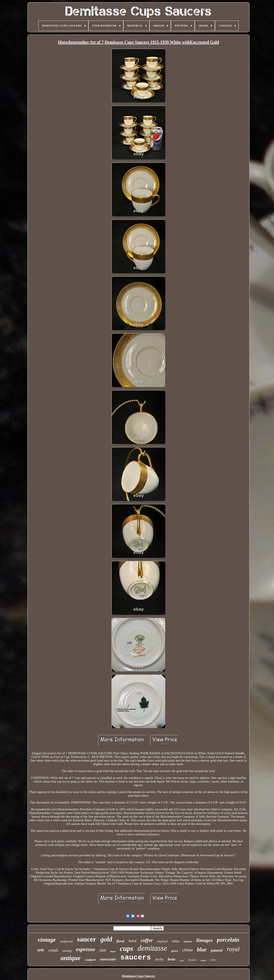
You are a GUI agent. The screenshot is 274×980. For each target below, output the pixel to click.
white (176, 941)
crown (203, 960)
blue (202, 950)
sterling (67, 951)
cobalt (53, 950)
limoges (204, 940)
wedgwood (66, 941)
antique (71, 958)
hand (133, 941)
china (187, 950)
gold (106, 939)
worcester (108, 959)
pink (182, 960)
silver (213, 960)
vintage (47, 940)
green (175, 951)
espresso (85, 949)
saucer (87, 939)
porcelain (228, 940)
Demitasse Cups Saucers (138, 976)
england (162, 941)
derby (159, 959)
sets (41, 950)
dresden (192, 960)
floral (120, 941)
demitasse (152, 948)
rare (103, 950)
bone (172, 959)
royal (233, 949)
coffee (147, 940)
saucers (136, 958)
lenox (113, 951)
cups (127, 949)
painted (217, 950)
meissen (188, 941)
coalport (90, 960)
